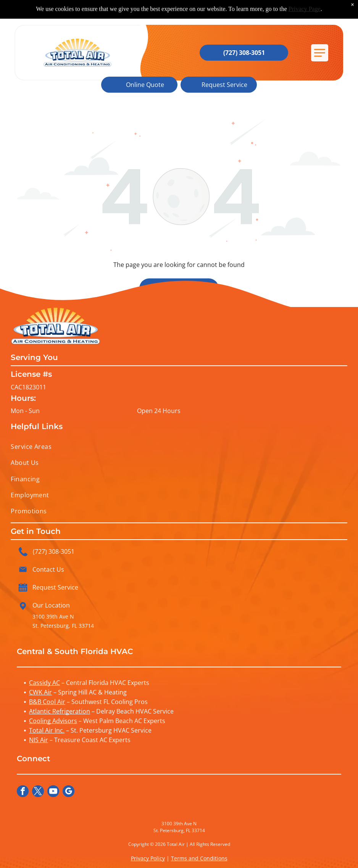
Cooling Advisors (53, 721)
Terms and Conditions (199, 858)
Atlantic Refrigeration (60, 711)
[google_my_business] (69, 792)
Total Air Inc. (47, 730)
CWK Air (40, 692)
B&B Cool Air (47, 702)
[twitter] (38, 792)
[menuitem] (179, 447)
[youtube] (53, 792)
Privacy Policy (148, 858)
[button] (320, 53)
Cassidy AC (44, 683)
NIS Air (39, 740)
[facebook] (23, 792)
